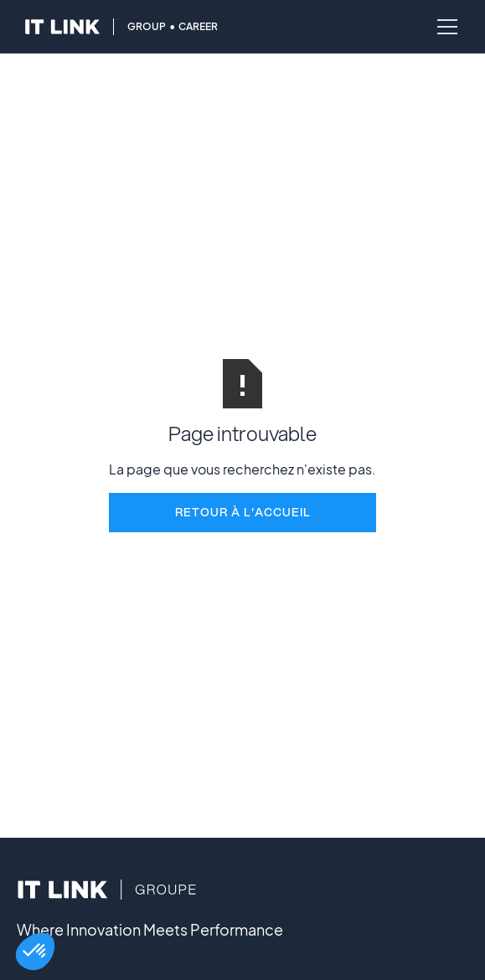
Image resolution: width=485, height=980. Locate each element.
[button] (35, 952)
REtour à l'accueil (243, 512)
